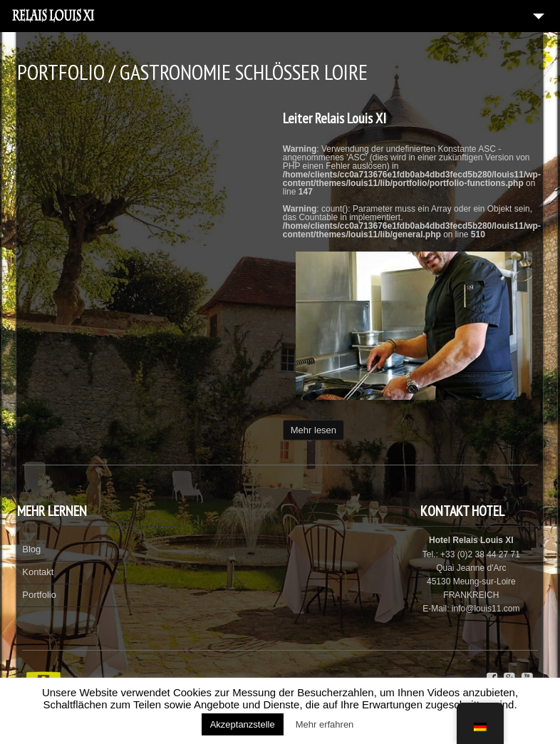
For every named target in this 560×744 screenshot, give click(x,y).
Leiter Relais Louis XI (335, 118)
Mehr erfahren (325, 724)
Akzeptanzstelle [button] (243, 724)
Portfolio (39, 595)
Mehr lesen (313, 430)
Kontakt (38, 572)
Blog (31, 549)
